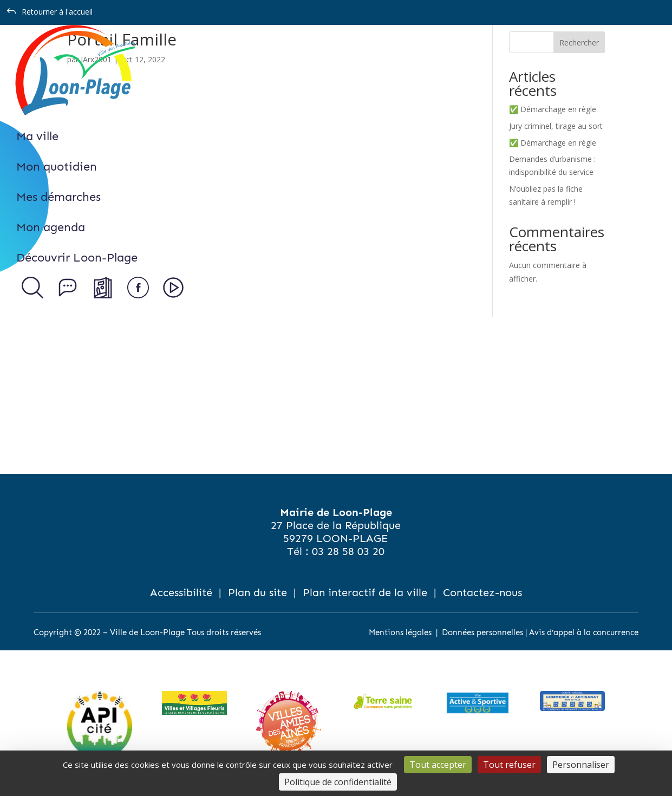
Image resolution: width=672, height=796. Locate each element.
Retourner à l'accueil (57, 12)
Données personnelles (482, 632)
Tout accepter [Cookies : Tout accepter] (438, 765)
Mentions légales (400, 632)
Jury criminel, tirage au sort (556, 126)
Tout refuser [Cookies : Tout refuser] (509, 765)
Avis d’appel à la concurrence (584, 632)
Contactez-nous (482, 592)
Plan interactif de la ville (365, 592)
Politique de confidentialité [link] (338, 782)
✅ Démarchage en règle (553, 109)
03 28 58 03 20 (348, 551)
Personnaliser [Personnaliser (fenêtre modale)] (581, 765)
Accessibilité (181, 592)
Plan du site (257, 592)
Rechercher (579, 43)
